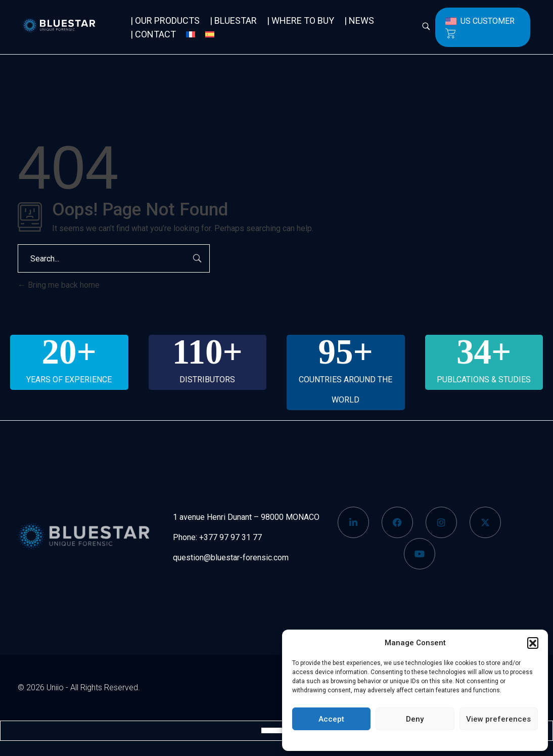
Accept (331, 719)
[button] (533, 643)
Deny (415, 719)
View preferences (498, 719)
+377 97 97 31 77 (231, 537)
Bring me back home (59, 285)
